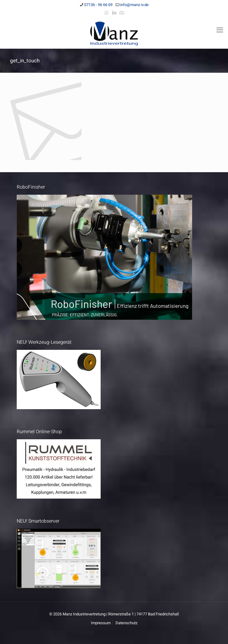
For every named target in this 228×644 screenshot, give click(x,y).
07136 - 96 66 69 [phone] (98, 5)
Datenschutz (126, 623)
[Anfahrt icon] (122, 13)
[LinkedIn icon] (114, 13)
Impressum (101, 623)
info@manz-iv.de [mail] (134, 5)
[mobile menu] (220, 30)
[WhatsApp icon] (107, 13)
